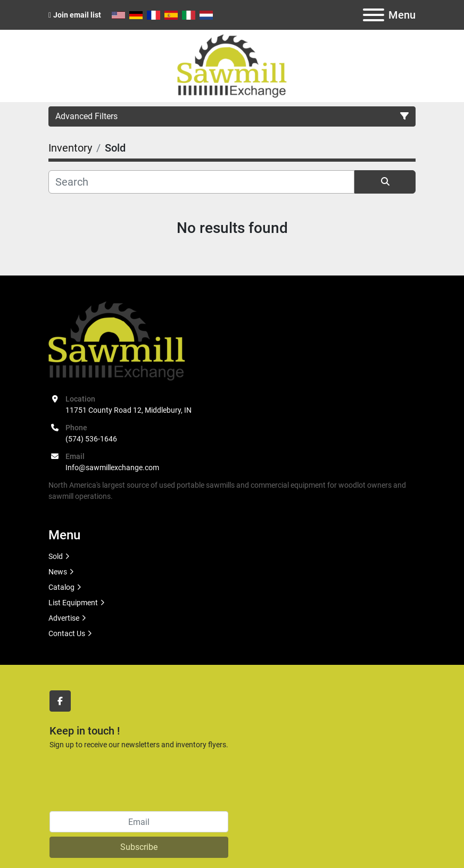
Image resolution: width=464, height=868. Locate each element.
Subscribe (139, 847)
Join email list (77, 15)
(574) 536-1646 (91, 439)
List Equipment (73, 603)
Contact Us (67, 633)
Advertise (64, 618)
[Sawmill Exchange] (117, 340)
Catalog (61, 587)
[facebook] (60, 701)
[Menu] (374, 15)
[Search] (201, 182)
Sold (56, 556)
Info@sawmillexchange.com (112, 468)
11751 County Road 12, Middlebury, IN (129, 410)
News (58, 572)
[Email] (139, 822)
